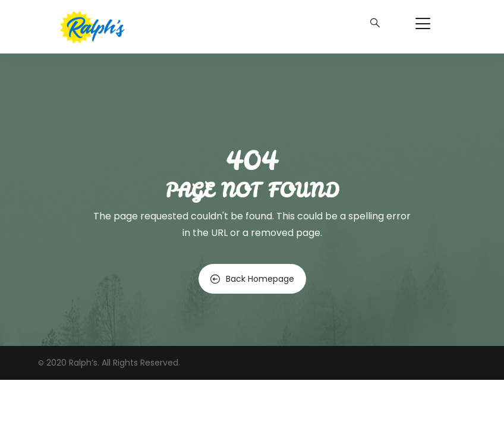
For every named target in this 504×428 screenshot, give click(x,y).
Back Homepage (252, 279)
